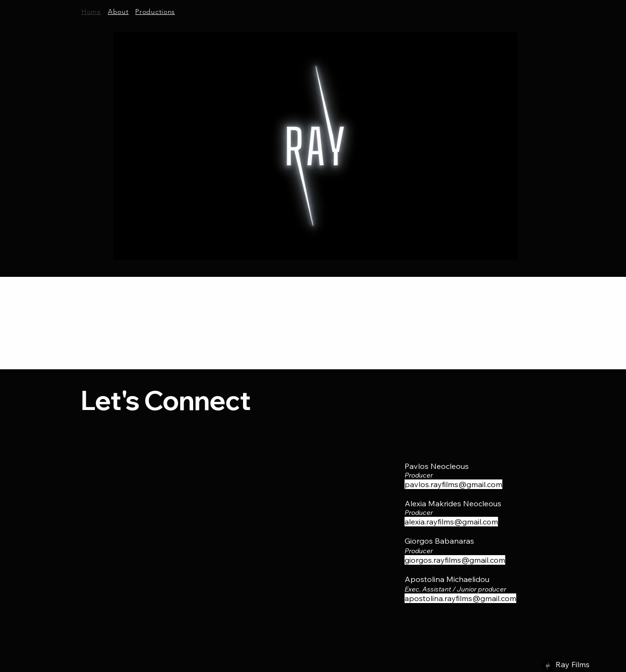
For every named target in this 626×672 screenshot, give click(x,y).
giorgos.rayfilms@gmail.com (455, 560)
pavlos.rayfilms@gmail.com (453, 484)
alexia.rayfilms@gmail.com (451, 522)
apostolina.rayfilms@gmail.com (460, 598)
